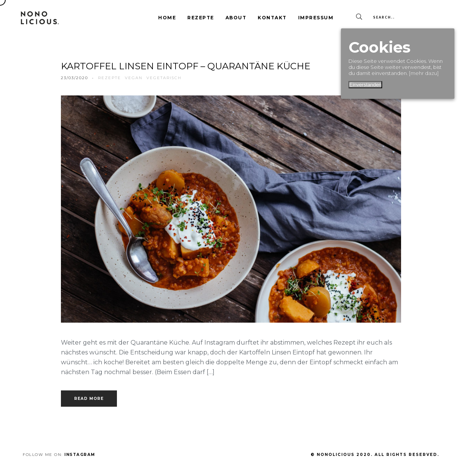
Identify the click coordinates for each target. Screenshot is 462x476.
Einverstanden (365, 85)
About (236, 18)
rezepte (110, 78)
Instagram (80, 455)
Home (167, 18)
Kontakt (272, 18)
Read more (89, 399)
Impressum (316, 18)
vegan (134, 78)
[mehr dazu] (424, 73)
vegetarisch (164, 78)
